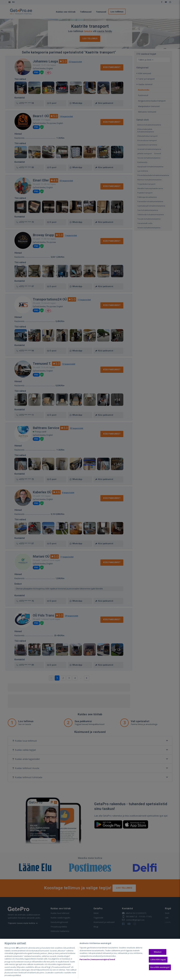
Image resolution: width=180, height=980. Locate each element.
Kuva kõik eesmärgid (160, 967)
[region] (90, 959)
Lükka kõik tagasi (158, 959)
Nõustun (158, 952)
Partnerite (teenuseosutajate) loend (97, 959)
